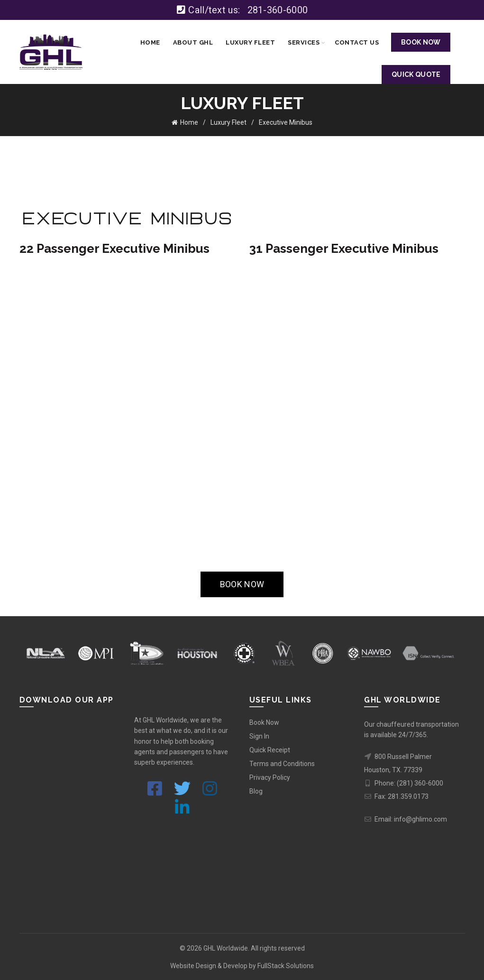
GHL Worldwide (226, 947)
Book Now (264, 721)
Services (304, 42)
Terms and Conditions (282, 763)
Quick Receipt (270, 749)
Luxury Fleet (250, 42)
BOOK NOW (421, 42)
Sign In (259, 735)
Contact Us (357, 42)
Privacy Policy (270, 777)
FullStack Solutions (286, 965)
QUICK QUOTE (416, 74)
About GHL (193, 42)
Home (150, 42)
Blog (256, 790)
